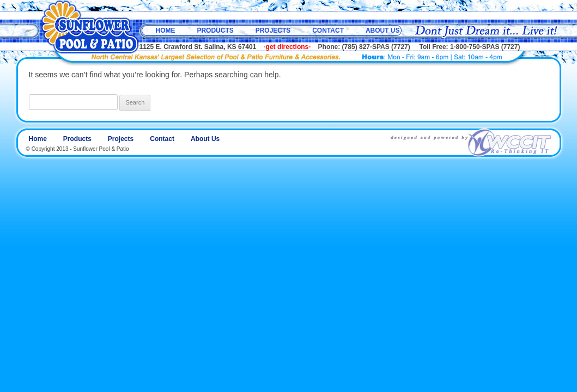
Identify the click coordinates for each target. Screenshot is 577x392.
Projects (273, 30)
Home (166, 30)
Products (215, 30)
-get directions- (287, 47)
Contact (328, 30)
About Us (383, 30)
